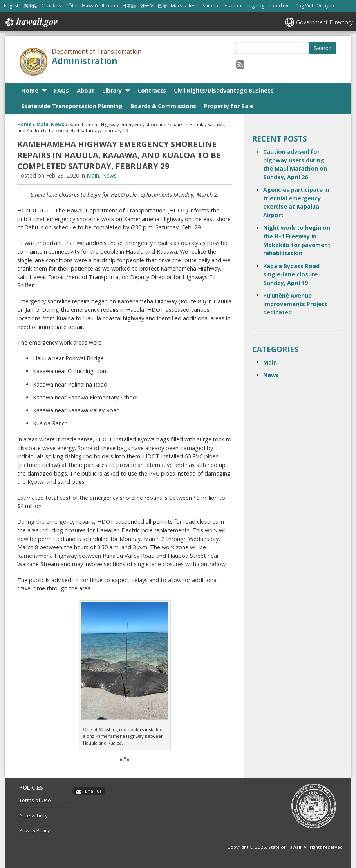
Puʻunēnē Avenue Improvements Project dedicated (295, 304)
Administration (85, 61)
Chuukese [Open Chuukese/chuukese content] (53, 6)
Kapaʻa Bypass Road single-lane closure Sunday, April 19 (291, 274)
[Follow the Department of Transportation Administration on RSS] (240, 64)
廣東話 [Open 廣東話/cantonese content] (31, 6)
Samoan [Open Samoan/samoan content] (212, 6)
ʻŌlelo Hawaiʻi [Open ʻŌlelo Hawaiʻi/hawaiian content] (83, 6)
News (58, 124)
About (86, 90)
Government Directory (324, 22)
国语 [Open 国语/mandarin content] (163, 6)
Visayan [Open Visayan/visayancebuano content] (326, 6)
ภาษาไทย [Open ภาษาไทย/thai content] (278, 6)
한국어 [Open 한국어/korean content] (147, 6)
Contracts (152, 90)
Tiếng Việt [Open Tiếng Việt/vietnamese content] (303, 6)
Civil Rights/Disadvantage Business (224, 90)
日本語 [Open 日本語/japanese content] (129, 6)
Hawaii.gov (31, 22)
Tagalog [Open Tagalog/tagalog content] (255, 6)
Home (30, 90)
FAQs (61, 90)
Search (322, 48)
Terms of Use (35, 800)
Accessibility (33, 815)
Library (112, 90)
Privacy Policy (34, 830)
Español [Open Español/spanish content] (233, 6)
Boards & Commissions (163, 106)
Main (42, 124)
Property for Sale (229, 106)
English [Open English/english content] (12, 6)
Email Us (93, 791)
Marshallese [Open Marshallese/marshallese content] (185, 6)
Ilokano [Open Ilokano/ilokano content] (110, 6)
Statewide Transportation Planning (72, 106)
